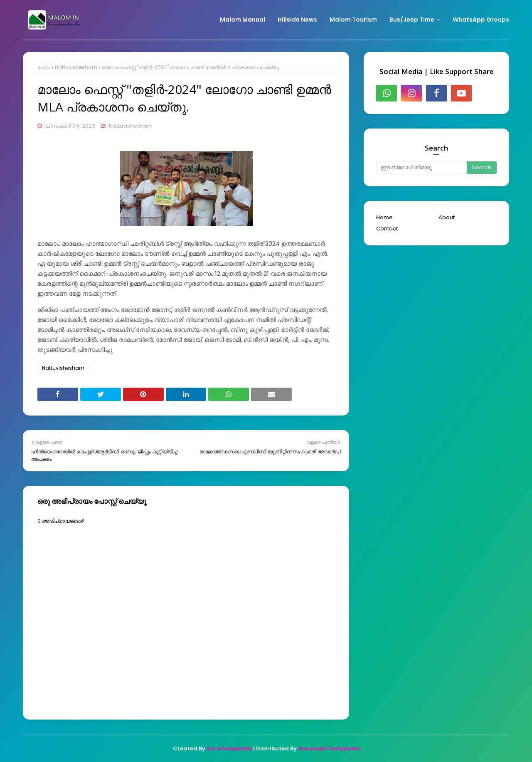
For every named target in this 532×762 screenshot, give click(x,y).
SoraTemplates (229, 748)
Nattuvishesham (76, 67)
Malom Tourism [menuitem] (353, 20)
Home (384, 217)
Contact (387, 229)
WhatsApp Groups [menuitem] (481, 20)
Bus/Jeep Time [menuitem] (412, 20)
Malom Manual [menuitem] (243, 20)
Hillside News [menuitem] (297, 20)
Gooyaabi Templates (329, 748)
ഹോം (44, 67)
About (447, 217)
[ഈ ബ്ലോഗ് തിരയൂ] (421, 168)
